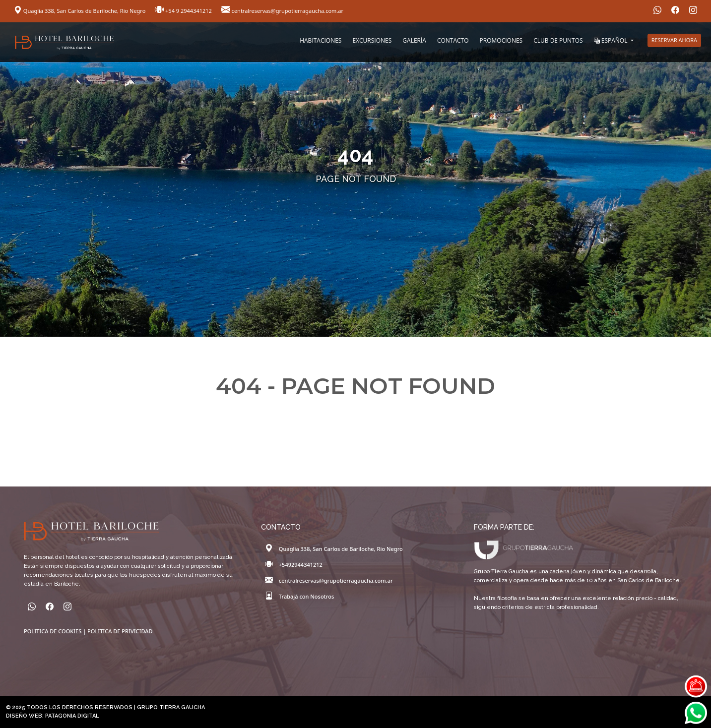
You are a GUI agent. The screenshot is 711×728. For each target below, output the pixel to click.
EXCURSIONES (372, 40)
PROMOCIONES (501, 40)
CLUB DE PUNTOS (558, 40)
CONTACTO (453, 40)
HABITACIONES (321, 40)
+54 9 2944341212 (184, 11)
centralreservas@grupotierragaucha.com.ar (282, 11)
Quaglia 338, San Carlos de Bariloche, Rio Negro (80, 11)
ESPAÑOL (612, 40)
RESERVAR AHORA (674, 40)
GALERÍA (414, 40)
